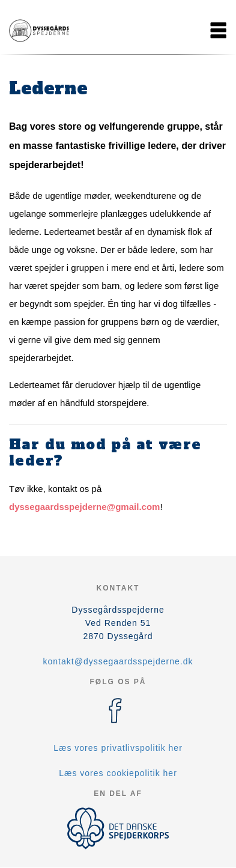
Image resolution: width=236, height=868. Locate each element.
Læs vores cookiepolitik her (118, 773)
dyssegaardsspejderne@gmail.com (84, 507)
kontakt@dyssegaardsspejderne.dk (118, 661)
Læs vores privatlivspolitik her (118, 748)
